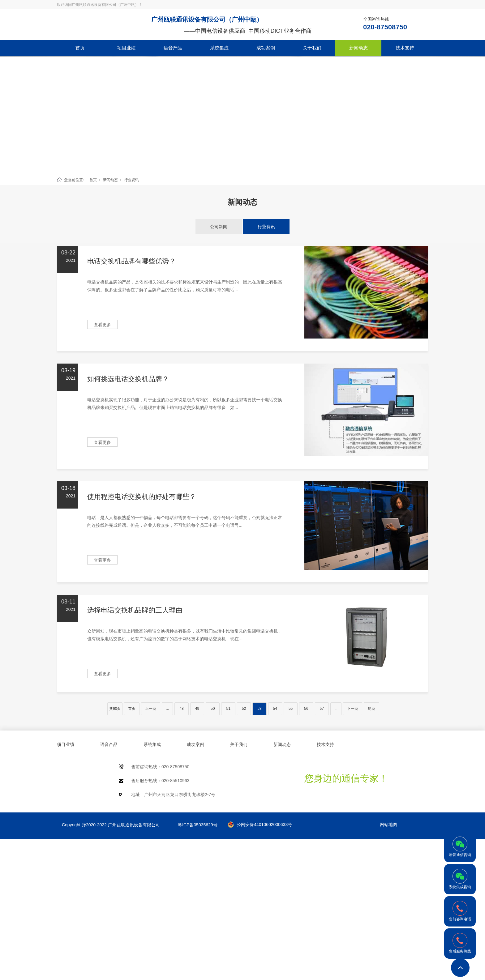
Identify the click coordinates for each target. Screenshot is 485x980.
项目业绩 (127, 48)
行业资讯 (131, 180)
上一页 (151, 709)
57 (322, 709)
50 (213, 709)
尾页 (371, 709)
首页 (80, 48)
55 (291, 709)
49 (197, 709)
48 (181, 709)
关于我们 (312, 48)
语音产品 (173, 48)
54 (275, 709)
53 (259, 709)
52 (244, 709)
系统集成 (219, 48)
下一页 (353, 709)
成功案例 (266, 48)
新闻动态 (358, 48)
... (167, 709)
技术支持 (405, 48)
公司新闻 (219, 227)
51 (228, 709)
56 (306, 709)
